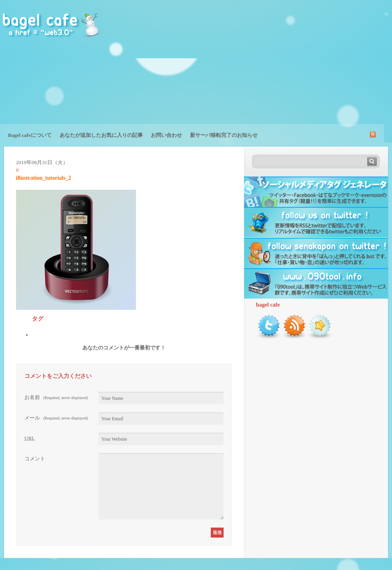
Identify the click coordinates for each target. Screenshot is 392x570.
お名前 (56, 397)
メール (56, 418)
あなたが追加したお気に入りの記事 (101, 135)
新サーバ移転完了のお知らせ (224, 135)
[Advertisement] (318, 68)
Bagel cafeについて (30, 135)
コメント (35, 459)
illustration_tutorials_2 (44, 178)
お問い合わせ (166, 135)
